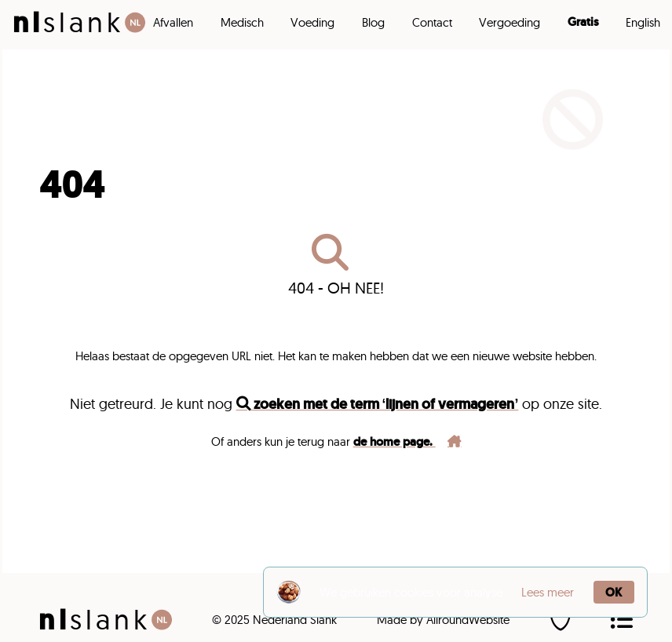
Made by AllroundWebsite (443, 620)
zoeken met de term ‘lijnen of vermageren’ (378, 404)
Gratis (583, 22)
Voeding (312, 22)
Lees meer (548, 592)
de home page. (407, 441)
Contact (432, 22)
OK (614, 592)
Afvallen (173, 22)
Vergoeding (509, 22)
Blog (373, 22)
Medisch (242, 22)
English (643, 22)
